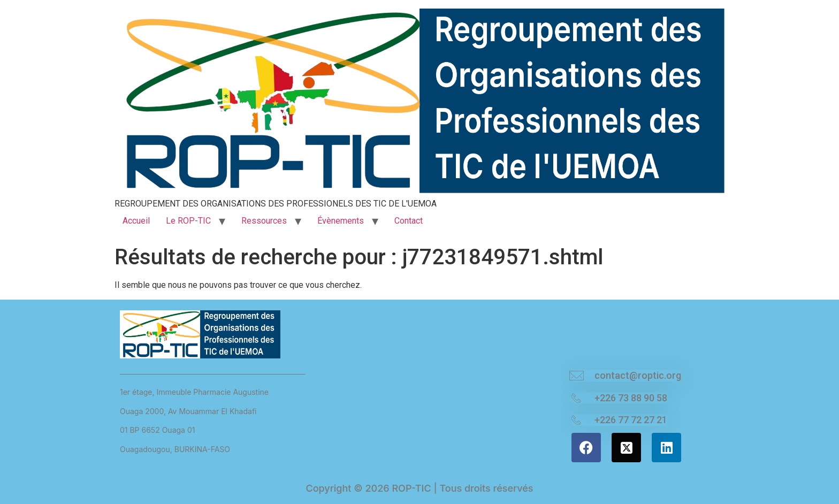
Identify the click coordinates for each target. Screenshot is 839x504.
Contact (409, 221)
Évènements (341, 221)
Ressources (264, 221)
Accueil (136, 221)
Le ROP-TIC (188, 221)
